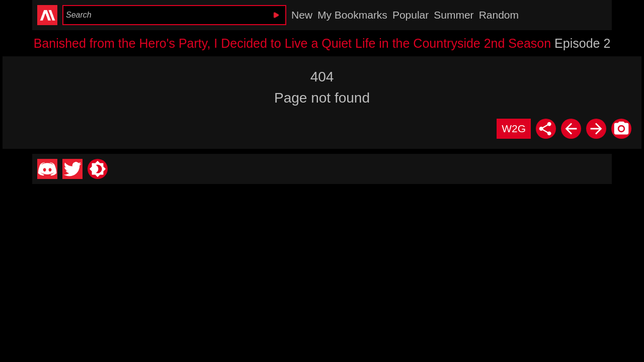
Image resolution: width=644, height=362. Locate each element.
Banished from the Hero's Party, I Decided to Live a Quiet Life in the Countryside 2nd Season (293, 43)
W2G (514, 128)
